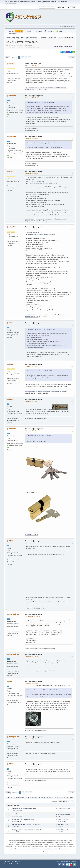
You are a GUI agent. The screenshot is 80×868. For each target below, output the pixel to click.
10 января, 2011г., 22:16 (32, 66)
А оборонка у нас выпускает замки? (23, 819)
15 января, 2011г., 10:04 (32, 684)
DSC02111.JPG (31, 639)
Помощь (57, 862)
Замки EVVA (16, 814)
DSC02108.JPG (44, 631)
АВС (11, 399)
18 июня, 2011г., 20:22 (62, 819)
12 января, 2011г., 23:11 (32, 366)
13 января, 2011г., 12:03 (32, 431)
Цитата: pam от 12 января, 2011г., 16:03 (40, 371)
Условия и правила (65, 862)
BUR (59, 816)
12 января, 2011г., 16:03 (32, 325)
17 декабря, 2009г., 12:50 (63, 814)
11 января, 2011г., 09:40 (32, 98)
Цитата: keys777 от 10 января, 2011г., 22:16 (41, 102)
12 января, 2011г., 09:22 (32, 139)
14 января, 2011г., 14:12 (32, 543)
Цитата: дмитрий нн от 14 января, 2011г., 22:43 (43, 690)
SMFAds (6, 866)
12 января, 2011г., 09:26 (32, 174)
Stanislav (60, 811)
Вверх (8, 793)
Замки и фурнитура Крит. (33, 64)
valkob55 (60, 832)
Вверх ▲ (74, 862)
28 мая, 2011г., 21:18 (62, 825)
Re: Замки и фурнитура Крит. (34, 96)
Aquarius (13, 96)
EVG (17, 832)
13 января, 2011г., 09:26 (32, 401)
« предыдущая (58, 47)
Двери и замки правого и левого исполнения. (26, 825)
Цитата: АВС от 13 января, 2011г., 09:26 (40, 435)
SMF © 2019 (7, 862)
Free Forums (13, 866)
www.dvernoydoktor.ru (31, 130)
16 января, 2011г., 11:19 (32, 766)
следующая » (69, 47)
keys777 (12, 64)
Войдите (61, 2)
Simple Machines (15, 862)
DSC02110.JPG (57, 631)
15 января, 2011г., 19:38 (32, 739)
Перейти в (54, 801)
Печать (71, 58)
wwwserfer (19, 811)
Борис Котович (62, 821)
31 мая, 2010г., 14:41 (62, 830)
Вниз (8, 58)
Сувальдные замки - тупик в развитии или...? (26, 830)
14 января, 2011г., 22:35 (34, 616)
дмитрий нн (14, 614)
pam (11, 323)
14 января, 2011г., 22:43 (32, 656)
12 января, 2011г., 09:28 (32, 229)
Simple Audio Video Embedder (12, 864)
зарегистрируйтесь (11, 4)
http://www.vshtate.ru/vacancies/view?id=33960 (40, 235)
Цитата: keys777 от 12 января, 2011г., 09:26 (41, 329)
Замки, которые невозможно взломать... (25, 809)
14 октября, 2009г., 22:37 (63, 809)
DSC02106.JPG (31, 631)
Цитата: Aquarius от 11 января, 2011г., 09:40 (42, 143)
